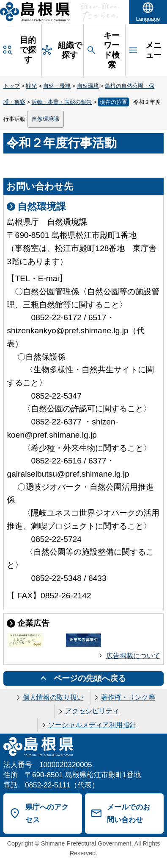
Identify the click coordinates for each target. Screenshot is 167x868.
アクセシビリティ (92, 711)
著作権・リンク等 (128, 697)
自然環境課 (45, 119)
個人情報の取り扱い (53, 697)
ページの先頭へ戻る (90, 678)
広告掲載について (133, 656)
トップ (12, 86)
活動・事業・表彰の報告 (62, 102)
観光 (31, 86)
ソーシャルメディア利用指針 (92, 725)
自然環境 (88, 86)
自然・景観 (57, 86)
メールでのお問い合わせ (129, 814)
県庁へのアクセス (47, 814)
